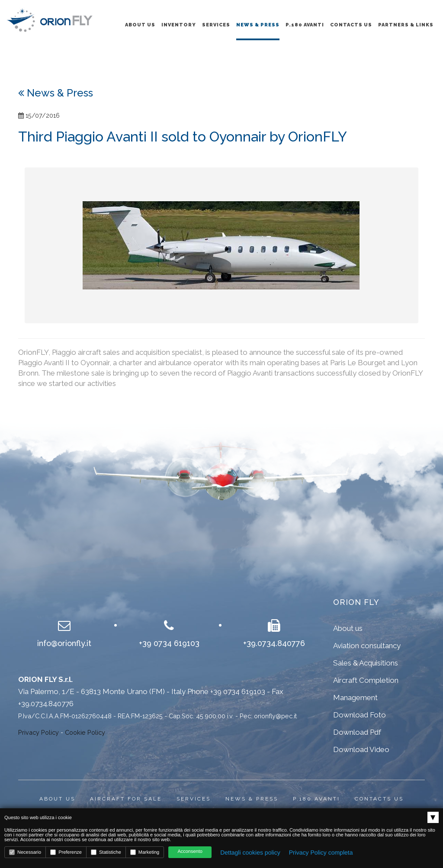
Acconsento (190, 852)
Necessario (25, 852)
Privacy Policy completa (321, 852)
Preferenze (66, 852)
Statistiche (106, 852)
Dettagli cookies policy (250, 852)
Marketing (145, 852)
